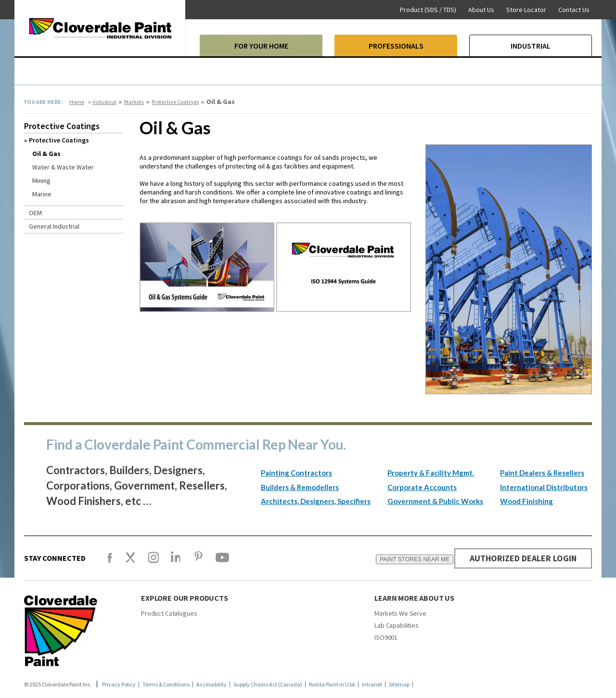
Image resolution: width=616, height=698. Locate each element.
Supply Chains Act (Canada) (268, 685)
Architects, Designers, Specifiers (316, 501)
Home (77, 102)
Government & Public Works (435, 501)
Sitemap (399, 685)
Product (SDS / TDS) (428, 10)
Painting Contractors (296, 473)
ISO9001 (386, 637)
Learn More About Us (414, 598)
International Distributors (544, 487)
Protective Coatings (175, 102)
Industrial (104, 102)
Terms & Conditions (166, 685)
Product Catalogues (169, 613)
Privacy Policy (119, 685)
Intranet (372, 685)
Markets (134, 102)
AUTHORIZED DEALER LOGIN (523, 558)
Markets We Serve (400, 613)
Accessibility (212, 685)
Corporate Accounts (422, 487)
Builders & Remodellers (300, 487)
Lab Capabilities (397, 625)
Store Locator (526, 10)
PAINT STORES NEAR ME (414, 559)
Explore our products (185, 598)
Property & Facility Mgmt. (431, 473)
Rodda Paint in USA (332, 685)
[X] (130, 562)
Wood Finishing (526, 501)
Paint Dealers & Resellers (542, 473)
